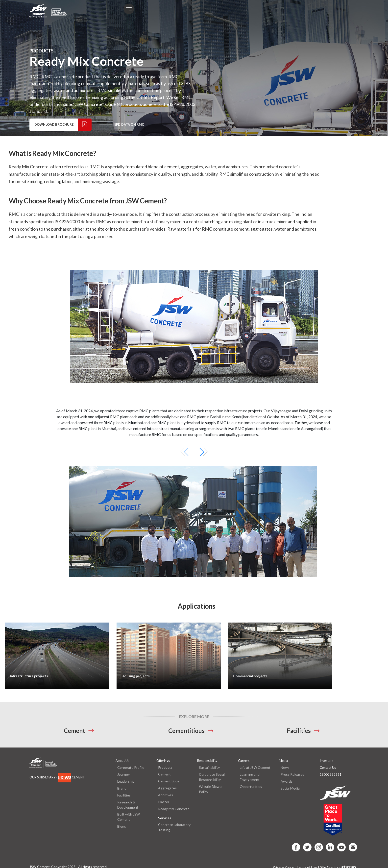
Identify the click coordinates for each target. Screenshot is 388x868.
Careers (244, 761)
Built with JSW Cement (129, 817)
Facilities (299, 731)
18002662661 (331, 774)
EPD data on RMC (129, 124)
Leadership (126, 781)
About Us (122, 761)
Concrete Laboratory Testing (174, 827)
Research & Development (128, 805)
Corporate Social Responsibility (212, 777)
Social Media (290, 788)
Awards (287, 781)
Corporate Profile (131, 767)
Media (283, 761)
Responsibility (207, 761)
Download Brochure (63, 125)
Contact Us (328, 768)
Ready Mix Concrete (174, 809)
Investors (327, 761)
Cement (74, 731)
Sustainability (209, 767)
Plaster (164, 802)
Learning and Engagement (250, 777)
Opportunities (251, 786)
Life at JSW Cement (255, 767)
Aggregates (167, 788)
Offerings (163, 761)
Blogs (122, 826)
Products (165, 767)
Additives (166, 795)
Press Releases (292, 774)
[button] (202, 452)
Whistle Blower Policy (211, 789)
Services (165, 818)
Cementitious (186, 731)
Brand (122, 788)
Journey (123, 774)
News (285, 767)
